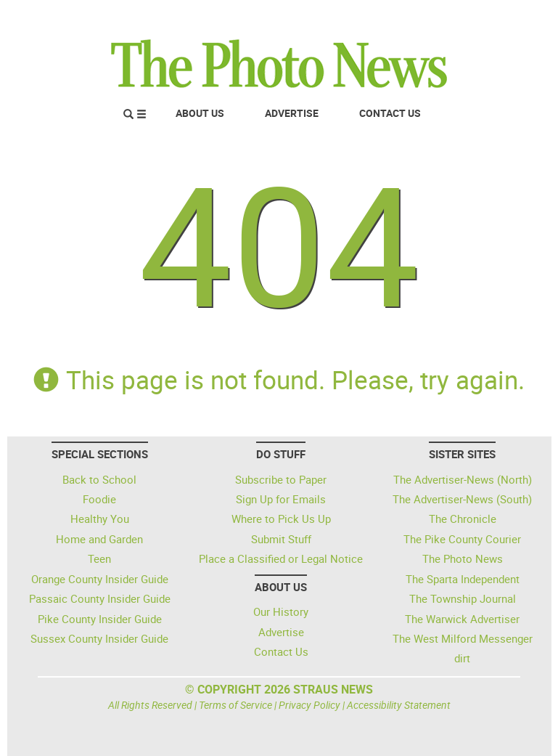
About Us (200, 113)
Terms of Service (235, 705)
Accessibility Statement (399, 705)
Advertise (292, 113)
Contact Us (390, 113)
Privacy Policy (309, 705)
